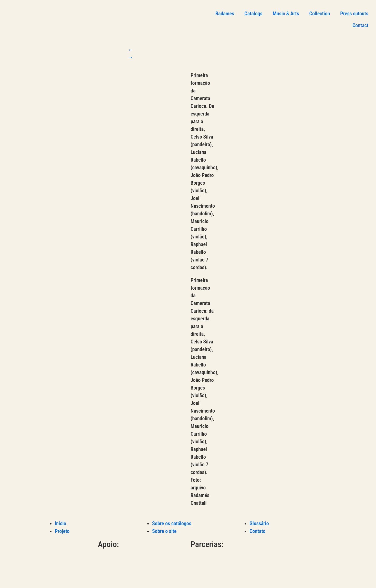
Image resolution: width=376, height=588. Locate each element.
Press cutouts (354, 14)
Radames (225, 14)
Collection (320, 14)
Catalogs (253, 14)
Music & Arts (286, 14)
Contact (360, 25)
